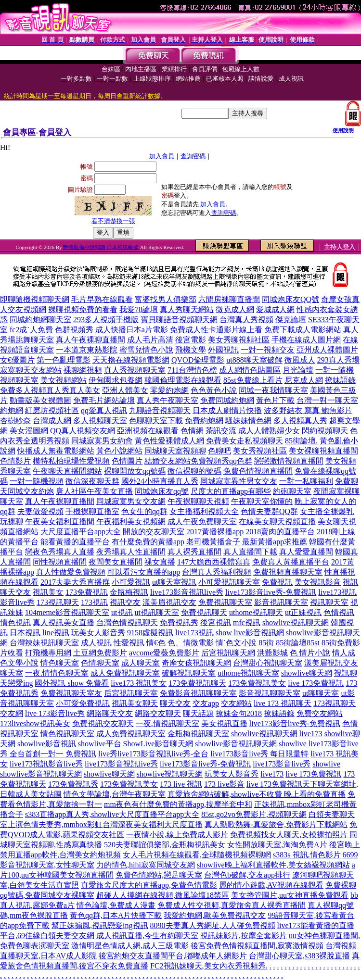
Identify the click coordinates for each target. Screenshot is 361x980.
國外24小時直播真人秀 (160, 481)
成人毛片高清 (150, 340)
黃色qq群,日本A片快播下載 (116, 915)
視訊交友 (125, 602)
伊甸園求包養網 (116, 380)
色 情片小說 (310, 653)
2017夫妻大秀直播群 (75, 582)
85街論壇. (301, 441)
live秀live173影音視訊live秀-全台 (153, 754)
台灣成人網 (52, 421)
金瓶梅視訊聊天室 (198, 734)
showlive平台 (100, 744)
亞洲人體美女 (125, 390)
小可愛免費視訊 (83, 703)
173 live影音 (224, 784)
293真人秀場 (338, 360)
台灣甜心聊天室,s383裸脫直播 (299, 956)
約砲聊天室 (292, 491)
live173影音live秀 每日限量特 (259, 754)
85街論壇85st (298, 643)
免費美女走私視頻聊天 (245, 441)
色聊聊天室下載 (156, 421)
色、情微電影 (191, 643)
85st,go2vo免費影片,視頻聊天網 (254, 814)
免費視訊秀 (179, 622)
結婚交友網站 (168, 461)
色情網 (192, 431)
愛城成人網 (275, 309)
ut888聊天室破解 (254, 360)
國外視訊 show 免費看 (72, 683)
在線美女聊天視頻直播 (277, 521)
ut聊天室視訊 (174, 582)
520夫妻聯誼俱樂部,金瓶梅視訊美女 (165, 845)
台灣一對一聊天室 (327, 400)
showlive (293, 744)
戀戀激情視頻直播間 (289, 461)
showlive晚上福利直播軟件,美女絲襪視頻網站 (273, 865)
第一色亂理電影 (64, 360)
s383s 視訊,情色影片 (307, 855)
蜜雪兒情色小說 (146, 350)
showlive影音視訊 (47, 744)
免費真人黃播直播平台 (291, 562)
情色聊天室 (60, 663)
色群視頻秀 (74, 330)
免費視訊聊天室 (225, 602)
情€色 (156, 643)
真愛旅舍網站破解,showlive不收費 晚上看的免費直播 (257, 794)
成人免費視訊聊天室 (125, 673)
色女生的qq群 (144, 511)
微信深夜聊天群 (92, 481)
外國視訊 (223, 350)
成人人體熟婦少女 (269, 431)
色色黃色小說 (214, 390)
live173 (311, 734)
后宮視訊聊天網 (228, 653)
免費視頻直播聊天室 (288, 572)
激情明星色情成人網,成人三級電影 (130, 946)
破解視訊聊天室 (189, 673)
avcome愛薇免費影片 (164, 653)
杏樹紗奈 (15, 421)
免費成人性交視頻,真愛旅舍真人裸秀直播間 (232, 905)
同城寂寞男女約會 (102, 441)
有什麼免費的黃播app (148, 542)
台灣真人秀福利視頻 (217, 572)
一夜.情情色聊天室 (57, 673)
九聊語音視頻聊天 (160, 410)
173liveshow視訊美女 (35, 723)
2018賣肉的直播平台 (280, 532)
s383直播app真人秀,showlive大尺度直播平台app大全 (112, 814)
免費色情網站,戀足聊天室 (159, 875)
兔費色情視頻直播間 (258, 471)
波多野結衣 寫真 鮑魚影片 (308, 410)
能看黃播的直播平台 (75, 542)
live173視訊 (194, 633)
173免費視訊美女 (257, 683)
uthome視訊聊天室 (248, 673)
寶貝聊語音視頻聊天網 (179, 320)
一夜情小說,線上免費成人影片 (177, 835)
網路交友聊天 (158, 713)
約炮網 (12, 410)
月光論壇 (298, 370)
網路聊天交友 (110, 713)
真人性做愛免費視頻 (71, 572)
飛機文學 (191, 350)
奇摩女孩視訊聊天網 (196, 663)
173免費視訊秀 (73, 784)
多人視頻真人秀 (300, 421)
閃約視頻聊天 (325, 431)
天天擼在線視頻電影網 (131, 360)
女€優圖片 (17, 360)
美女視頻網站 (64, 380)
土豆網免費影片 (100, 653)
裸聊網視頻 (83, 370)
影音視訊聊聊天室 (270, 693)
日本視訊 (25, 633)
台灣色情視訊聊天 (127, 622)
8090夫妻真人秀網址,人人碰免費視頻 (213, 925)
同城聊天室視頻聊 (175, 451)
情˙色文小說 (236, 643)
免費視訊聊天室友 (71, 693)
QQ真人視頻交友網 (83, 431)
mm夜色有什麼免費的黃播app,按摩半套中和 (178, 804)
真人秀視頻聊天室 (135, 370)
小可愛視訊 (131, 582)
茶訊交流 (221, 431)
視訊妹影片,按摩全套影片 (244, 936)
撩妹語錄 (340, 380)
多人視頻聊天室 (100, 421)
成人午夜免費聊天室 (202, 521)
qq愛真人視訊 (104, 410)
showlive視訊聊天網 (296, 622)
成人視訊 (96, 643)
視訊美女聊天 (135, 703)
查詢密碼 (193, 156)
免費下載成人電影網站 (303, 330)
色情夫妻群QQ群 (269, 511)
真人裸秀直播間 (194, 552)
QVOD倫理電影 (198, 360)
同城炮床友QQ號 (290, 299)
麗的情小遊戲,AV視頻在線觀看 (271, 885)
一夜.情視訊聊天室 (168, 723)
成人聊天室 (141, 663)
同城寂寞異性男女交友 (239, 481)
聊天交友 (175, 703)
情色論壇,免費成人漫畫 (116, 905)
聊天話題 (198, 713)
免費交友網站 (320, 713)
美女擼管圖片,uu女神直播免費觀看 (290, 895)
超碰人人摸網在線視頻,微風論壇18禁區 (163, 895)
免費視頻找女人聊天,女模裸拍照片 (289, 835)
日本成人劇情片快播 (227, 410)
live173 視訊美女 (139, 683)
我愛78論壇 (139, 309)
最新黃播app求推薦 (275, 542)
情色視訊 (15, 622)
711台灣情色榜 (192, 370)
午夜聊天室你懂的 (262, 501)
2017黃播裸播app (215, 532)
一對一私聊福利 (306, 481)
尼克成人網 (304, 380)
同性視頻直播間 (60, 562)
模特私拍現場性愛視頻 (71, 461)
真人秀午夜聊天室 (168, 400)
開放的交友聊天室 (154, 532)
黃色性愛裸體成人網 (169, 441)
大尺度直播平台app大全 (81, 532)
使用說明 (343, 130)
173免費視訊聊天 (197, 683)
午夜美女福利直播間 (60, 521)
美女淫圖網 (29, 431)
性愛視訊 (129, 643)
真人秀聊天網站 (187, 309)
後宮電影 (191, 340)
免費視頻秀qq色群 (221, 461)
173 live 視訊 (181, 784)
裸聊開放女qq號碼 (135, 471)
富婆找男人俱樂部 (166, 299)
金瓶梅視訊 (129, 592)
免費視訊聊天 (204, 612)
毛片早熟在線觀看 (102, 299)
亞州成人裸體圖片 (327, 350)
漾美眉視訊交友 (169, 602)
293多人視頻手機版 (106, 320)
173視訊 (94, 602)
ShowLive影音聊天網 (158, 744)
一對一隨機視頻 (37, 481)
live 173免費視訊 (316, 683)
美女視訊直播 (224, 723)
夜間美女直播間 (116, 562)
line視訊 (56, 633)
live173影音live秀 (282, 764)
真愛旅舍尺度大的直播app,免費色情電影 (149, 885)
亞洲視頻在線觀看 (148, 431)
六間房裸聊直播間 (229, 299)
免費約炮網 (204, 421)
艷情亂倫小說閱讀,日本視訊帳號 (101, 247)
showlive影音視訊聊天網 (236, 744)
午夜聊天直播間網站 (67, 471)
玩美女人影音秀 (98, 633)
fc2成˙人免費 (31, 330)
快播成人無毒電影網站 (56, 451)
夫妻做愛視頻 (40, 511)
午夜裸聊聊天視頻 (198, 501)
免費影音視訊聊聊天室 (198, 693)
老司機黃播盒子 (213, 542)
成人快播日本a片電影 (132, 330)
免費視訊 (277, 582)
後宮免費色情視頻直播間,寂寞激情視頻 (257, 946)
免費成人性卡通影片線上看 (216, 330)
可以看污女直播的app (144, 572)
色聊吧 (219, 451)
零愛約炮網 (169, 390)
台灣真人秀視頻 (246, 320)
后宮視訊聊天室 (131, 693)
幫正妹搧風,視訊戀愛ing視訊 (100, 925)
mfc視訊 (247, 622)
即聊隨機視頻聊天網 (35, 299)
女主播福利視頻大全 (204, 511)
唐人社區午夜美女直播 (94, 491)
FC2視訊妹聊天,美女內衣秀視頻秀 (208, 966)
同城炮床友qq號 (162, 491)
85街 (266, 643)
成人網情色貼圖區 (250, 370)
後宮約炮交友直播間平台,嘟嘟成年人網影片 (173, 956)
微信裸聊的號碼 (194, 471)
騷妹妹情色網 (248, 421)
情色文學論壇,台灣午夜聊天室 (115, 794)
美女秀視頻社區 (260, 451)
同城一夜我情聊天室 (273, 390)
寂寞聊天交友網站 (31, 370)
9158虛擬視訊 (150, 633)
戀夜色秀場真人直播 (60, 552)
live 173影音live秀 (55, 713)
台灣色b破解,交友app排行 (247, 875)
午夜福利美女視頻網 (131, 521)
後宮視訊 (216, 622)
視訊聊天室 (329, 602)
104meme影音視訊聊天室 (67, 612)
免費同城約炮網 (227, 400)
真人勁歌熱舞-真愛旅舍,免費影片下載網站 (276, 824)
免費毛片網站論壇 (104, 400)
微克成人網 (235, 309)
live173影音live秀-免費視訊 (271, 592)
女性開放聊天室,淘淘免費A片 (277, 845)
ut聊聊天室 (321, 693)
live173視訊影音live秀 (46, 764)
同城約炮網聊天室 (40, 320)
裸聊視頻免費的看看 (83, 309)
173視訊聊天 (58, 602)
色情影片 (15, 461)
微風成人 (300, 360)
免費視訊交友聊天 (103, 723)
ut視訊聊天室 (157, 612)
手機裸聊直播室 (92, 511)
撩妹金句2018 (239, 713)
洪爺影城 (272, 653)
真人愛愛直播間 (306, 552)
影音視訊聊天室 (281, 602)
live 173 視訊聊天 (283, 703)
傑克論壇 (291, 320)
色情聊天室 (100, 663)
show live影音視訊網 (250, 633)
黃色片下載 (275, 400)
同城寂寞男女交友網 (131, 501)
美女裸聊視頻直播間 (323, 451)
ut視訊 (122, 612)
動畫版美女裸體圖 (40, 400)
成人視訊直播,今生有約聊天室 (147, 936)
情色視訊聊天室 (67, 734)
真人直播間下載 (250, 552)
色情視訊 (339, 612)
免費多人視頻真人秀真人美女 (50, 390)
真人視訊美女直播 (64, 622)
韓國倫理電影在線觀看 (183, 380)
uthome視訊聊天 (256, 612)
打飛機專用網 (48, 653)
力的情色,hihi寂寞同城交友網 (146, 865)
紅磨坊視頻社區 (52, 410)
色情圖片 (127, 461)
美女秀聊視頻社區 (239, 340)
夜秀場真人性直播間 (131, 552)
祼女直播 (160, 562)
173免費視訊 (87, 592)
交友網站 (236, 703)
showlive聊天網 (307, 673)
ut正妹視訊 (303, 612)
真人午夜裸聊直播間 (90, 340)
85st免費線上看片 (253, 380)
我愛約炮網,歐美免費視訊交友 (215, 915)
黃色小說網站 (119, 451)
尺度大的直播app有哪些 (231, 491)
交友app (206, 703)
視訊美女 (48, 592)
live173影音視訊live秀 (187, 592)
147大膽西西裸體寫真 (214, 562)
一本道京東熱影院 (87, 350)
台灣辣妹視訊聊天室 (44, 643)
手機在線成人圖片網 (306, 340)
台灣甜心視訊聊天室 (268, 663)
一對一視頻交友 (268, 350)
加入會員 (162, 156)
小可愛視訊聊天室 (229, 582)
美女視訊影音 (318, 582)
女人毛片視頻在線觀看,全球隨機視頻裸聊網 (197, 855)
